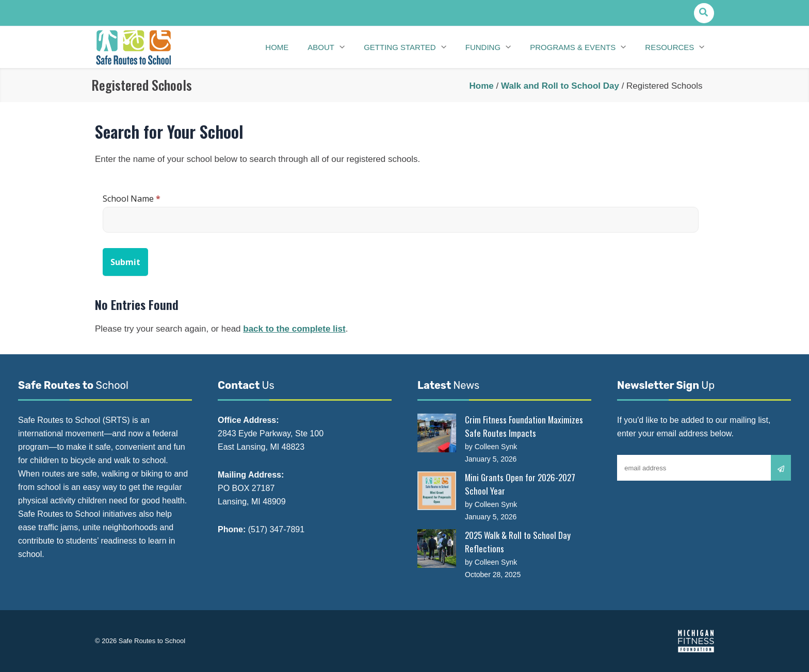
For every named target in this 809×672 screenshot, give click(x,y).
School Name (132, 199)
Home (482, 86)
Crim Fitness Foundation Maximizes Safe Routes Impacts (524, 426)
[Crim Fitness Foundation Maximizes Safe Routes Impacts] (437, 433)
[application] (346, 47)
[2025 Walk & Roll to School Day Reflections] (437, 548)
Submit (125, 262)
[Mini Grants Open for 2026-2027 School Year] (437, 491)
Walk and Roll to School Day (560, 86)
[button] (704, 13)
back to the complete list (294, 329)
